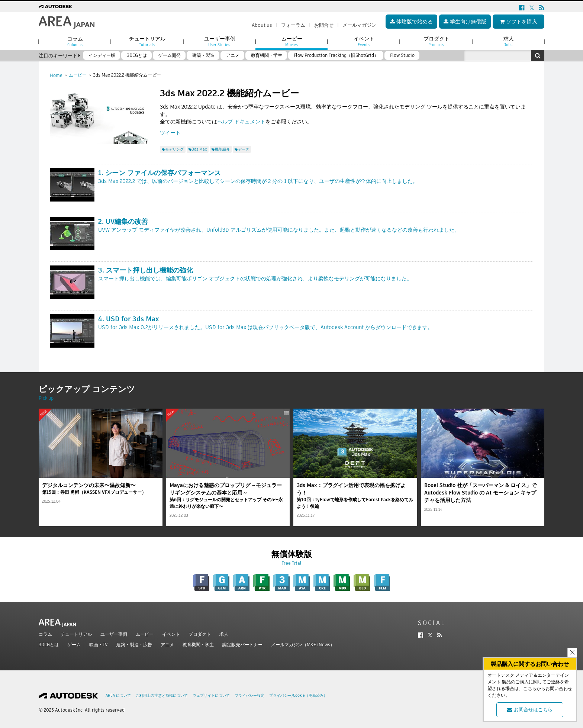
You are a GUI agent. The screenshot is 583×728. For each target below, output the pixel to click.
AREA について (118, 695)
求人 (224, 634)
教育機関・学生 (198, 645)
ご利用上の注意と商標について (162, 695)
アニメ (167, 645)
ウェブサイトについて (211, 695)
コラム (45, 634)
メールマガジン (359, 25)
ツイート (170, 133)
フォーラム (293, 25)
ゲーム (74, 645)
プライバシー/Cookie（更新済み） (298, 695)
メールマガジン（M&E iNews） (303, 645)
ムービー (78, 75)
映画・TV (99, 645)
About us (262, 25)
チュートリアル (76, 634)
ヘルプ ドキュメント (241, 122)
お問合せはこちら (530, 710)
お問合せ (324, 25)
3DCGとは (49, 645)
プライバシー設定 (249, 695)
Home (56, 75)
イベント (171, 634)
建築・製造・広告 (134, 645)
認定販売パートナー (242, 645)
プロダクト (200, 634)
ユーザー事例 (114, 634)
